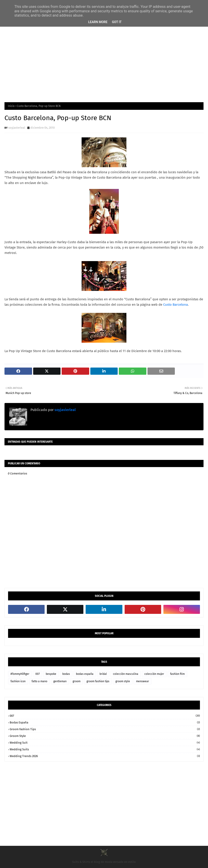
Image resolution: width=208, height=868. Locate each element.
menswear (143, 681)
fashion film (177, 674)
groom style (123, 681)
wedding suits (105, 749)
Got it (117, 22)
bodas (66, 674)
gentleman (60, 681)
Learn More (98, 22)
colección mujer (154, 674)
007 (38, 674)
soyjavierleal (17, 128)
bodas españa (85, 674)
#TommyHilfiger (20, 674)
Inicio (11, 106)
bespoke (51, 674)
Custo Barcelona (175, 305)
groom (77, 681)
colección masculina (126, 674)
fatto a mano (39, 681)
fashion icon (18, 681)
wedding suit (105, 743)
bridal (103, 674)
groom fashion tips (98, 681)
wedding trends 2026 (105, 756)
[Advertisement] (104, 62)
